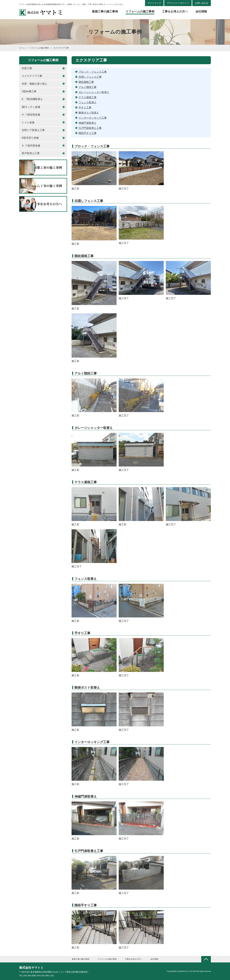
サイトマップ (154, 3)
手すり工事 (85, 108)
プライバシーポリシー (178, 3)
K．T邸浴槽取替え (32, 99)
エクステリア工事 (32, 76)
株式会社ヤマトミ (31, 968)
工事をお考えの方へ (175, 11)
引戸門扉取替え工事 (90, 128)
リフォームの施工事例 (140, 11)
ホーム (22, 48)
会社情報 (201, 11)
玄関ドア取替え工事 (33, 130)
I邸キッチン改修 (31, 107)
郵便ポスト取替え (89, 113)
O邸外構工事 (29, 91)
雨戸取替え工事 (31, 153)
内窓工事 (27, 68)
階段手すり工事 (88, 133)
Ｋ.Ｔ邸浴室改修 (31, 115)
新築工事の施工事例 (105, 11)
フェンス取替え (88, 102)
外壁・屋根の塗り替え (34, 84)
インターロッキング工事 (93, 118)
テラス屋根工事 (88, 97)
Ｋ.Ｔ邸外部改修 (31, 146)
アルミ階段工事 (88, 87)
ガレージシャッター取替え (94, 92)
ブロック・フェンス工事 (93, 72)
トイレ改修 (28, 122)
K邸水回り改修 (30, 138)
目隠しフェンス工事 (90, 77)
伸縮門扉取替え (88, 123)
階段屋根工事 (86, 82)
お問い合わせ (202, 3)
